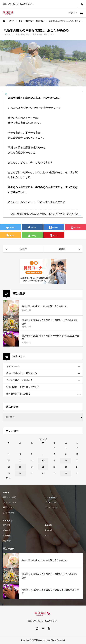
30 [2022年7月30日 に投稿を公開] (66, 473)
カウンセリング (10, 502)
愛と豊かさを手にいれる (18, 394)
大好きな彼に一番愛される (19, 380)
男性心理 (48, 530)
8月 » (8, 478)
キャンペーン (13, 366)
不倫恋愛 (7, 525)
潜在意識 (7, 530)
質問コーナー (9, 507)
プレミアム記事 (51, 507)
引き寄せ (7, 541)
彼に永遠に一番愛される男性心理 (23, 387)
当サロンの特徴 (10, 497)
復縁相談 (48, 525)
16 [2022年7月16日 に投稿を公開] (66, 461)
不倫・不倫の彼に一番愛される (29, 34)
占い (46, 536)
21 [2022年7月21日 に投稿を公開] (43, 467)
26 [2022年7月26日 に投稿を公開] (20, 473)
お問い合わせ (9, 513)
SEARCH (82, 4)
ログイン (73, 13)
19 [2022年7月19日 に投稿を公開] (20, 467)
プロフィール (50, 502)
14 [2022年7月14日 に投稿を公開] (43, 461)
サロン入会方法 (51, 497)
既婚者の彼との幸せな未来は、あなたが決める (41, 214)
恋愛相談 (7, 536)
